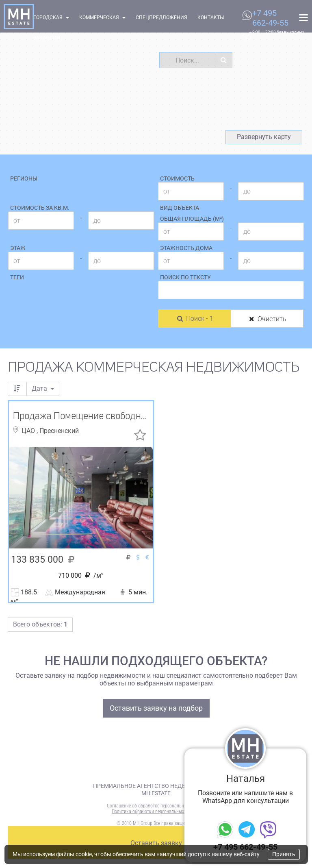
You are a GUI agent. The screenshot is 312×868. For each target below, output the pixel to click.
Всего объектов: (40, 624)
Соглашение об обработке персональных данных (156, 806)
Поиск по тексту (185, 277)
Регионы (24, 178)
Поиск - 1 (195, 319)
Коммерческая (102, 17)
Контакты (211, 17)
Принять (284, 854)
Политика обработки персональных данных (156, 811)
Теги (17, 277)
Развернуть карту (264, 137)
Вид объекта (180, 208)
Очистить (267, 319)
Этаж (18, 248)
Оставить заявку (156, 843)
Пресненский (59, 431)
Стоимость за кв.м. (40, 208)
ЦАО (29, 431)
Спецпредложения (161, 17)
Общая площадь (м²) (192, 219)
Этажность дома (186, 248)
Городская (51, 17)
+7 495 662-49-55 (270, 18)
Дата (43, 388)
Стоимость (177, 178)
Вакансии (47, 38)
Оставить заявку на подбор (156, 708)
